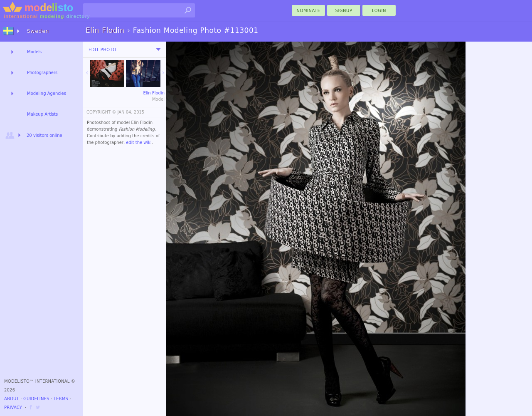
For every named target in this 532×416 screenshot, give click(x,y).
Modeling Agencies (47, 93)
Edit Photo (102, 50)
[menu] (158, 50)
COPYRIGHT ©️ (101, 112)
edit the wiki (139, 142)
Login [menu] (379, 11)
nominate (309, 11)
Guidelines (36, 399)
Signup (344, 11)
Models (34, 52)
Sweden (38, 31)
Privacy (13, 407)
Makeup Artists (42, 114)
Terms (61, 399)
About (12, 399)
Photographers (42, 73)
